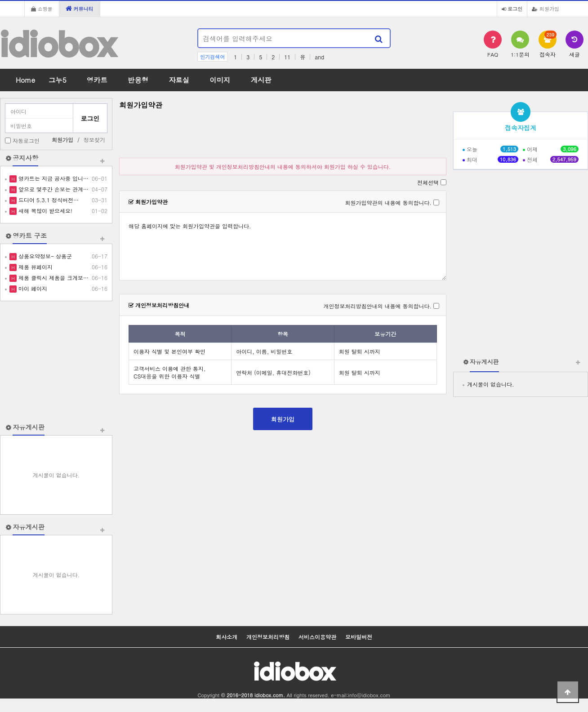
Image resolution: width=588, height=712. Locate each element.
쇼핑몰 (42, 9)
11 (287, 57)
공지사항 (25, 158)
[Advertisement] (56, 362)
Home (25, 80)
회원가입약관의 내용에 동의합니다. (388, 202)
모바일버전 (359, 637)
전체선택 (428, 182)
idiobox (58, 44)
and (319, 57)
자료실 (179, 80)
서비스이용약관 (317, 637)
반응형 (138, 80)
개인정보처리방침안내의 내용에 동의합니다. (377, 306)
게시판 (261, 80)
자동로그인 (26, 140)
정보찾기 (94, 140)
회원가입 (546, 9)
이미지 (220, 80)
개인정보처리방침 (268, 637)
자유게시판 (29, 427)
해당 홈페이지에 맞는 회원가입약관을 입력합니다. (283, 246)
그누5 (58, 80)
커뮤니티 (80, 9)
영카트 (97, 80)
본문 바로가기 (0, 0)
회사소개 (227, 637)
